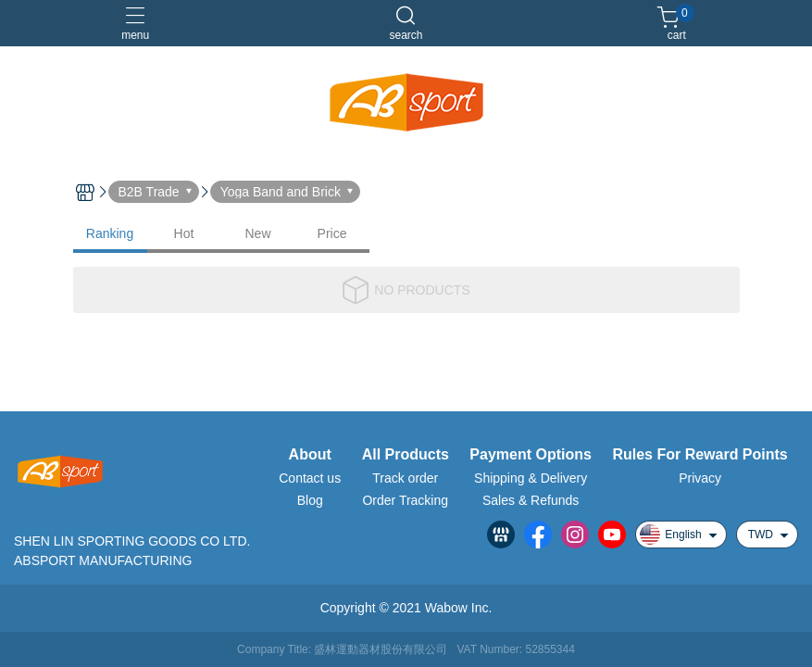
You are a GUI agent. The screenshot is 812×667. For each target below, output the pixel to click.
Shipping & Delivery (531, 478)
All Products (406, 455)
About (310, 455)
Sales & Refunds (531, 500)
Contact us (310, 478)
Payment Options (531, 455)
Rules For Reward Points (700, 455)
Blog (310, 500)
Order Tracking (405, 500)
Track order (405, 478)
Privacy (700, 478)
